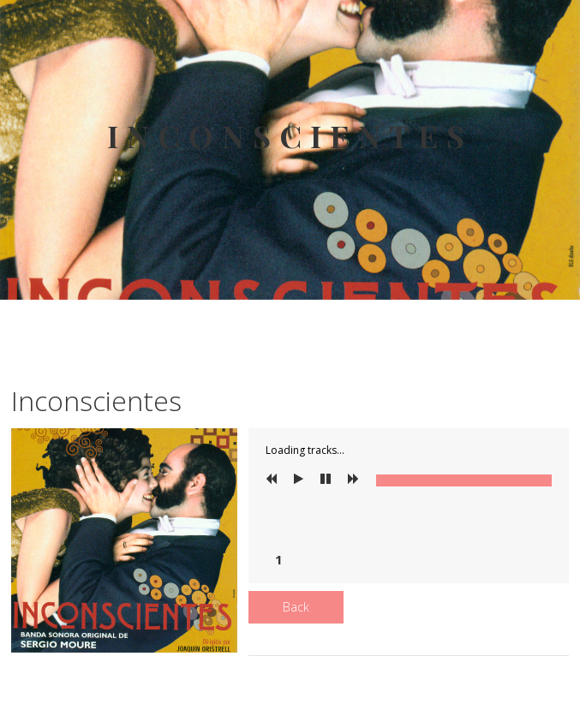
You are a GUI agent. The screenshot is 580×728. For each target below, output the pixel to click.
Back (296, 607)
